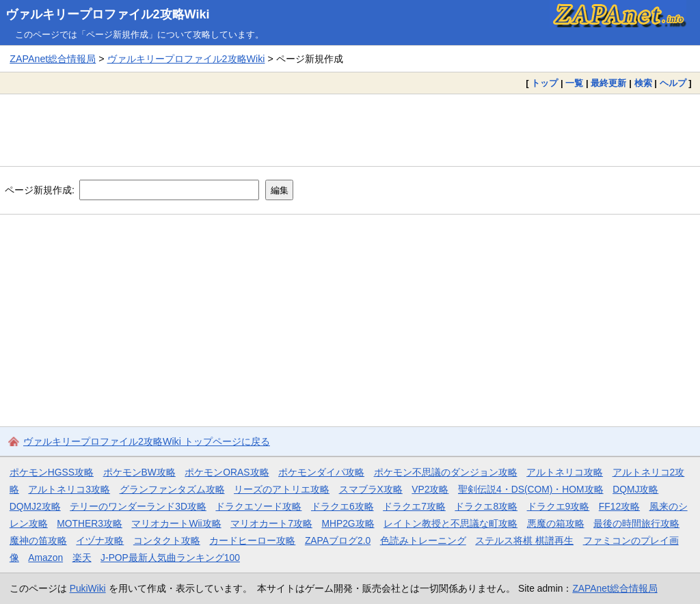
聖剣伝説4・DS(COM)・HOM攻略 (531, 489)
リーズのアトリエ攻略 (282, 489)
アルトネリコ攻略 (565, 472)
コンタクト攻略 (167, 540)
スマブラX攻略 (371, 489)
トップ (544, 83)
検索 (643, 83)
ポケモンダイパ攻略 (321, 472)
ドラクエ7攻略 (414, 506)
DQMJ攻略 (635, 489)
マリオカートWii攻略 (176, 523)
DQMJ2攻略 (35, 506)
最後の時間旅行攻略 (636, 523)
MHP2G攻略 (348, 523)
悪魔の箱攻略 (556, 523)
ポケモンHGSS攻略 (52, 472)
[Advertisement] (350, 130)
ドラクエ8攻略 (486, 506)
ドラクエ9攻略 (558, 506)
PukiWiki (88, 588)
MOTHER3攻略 (90, 523)
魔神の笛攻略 (38, 540)
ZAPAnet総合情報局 (53, 59)
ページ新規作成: (40, 190)
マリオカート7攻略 (271, 523)
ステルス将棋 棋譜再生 (524, 540)
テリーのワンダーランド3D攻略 (138, 506)
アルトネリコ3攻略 (69, 489)
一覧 (574, 83)
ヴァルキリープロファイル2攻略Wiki (108, 14)
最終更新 (608, 83)
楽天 (82, 558)
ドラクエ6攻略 (342, 506)
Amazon (45, 558)
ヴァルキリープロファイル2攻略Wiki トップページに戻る (147, 441)
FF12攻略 (619, 506)
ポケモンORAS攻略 (227, 472)
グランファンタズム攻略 (172, 489)
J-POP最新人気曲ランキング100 (170, 558)
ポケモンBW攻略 (139, 472)
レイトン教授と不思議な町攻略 (450, 523)
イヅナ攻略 (100, 540)
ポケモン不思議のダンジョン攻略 (446, 472)
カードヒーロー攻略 (252, 540)
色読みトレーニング (423, 540)
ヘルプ (673, 83)
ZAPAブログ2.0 (338, 540)
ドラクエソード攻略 (258, 506)
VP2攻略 (430, 489)
